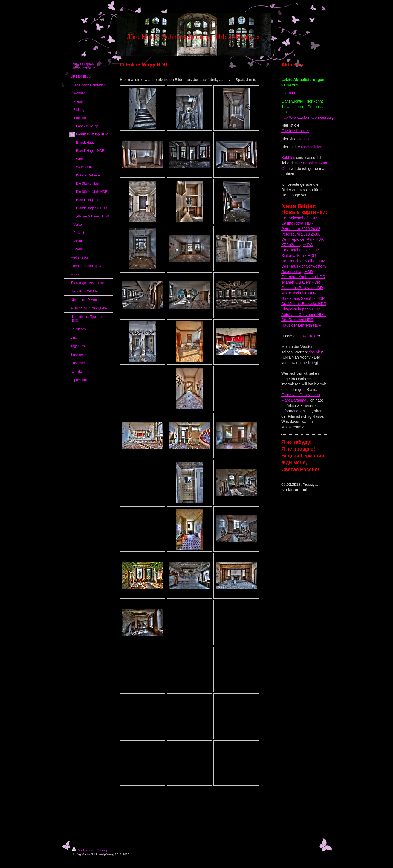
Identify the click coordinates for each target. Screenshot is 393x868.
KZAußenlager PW (297, 245)
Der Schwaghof (294, 218)
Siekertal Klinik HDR (299, 256)
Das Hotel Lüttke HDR (300, 250)
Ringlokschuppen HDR (301, 309)
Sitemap (102, 850)
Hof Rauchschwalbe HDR (303, 261)
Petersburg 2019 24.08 (301, 229)
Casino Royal (293, 223)
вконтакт (309, 336)
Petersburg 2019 (296, 234)
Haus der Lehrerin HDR (301, 325)
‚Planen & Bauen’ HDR (301, 282)
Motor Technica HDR (299, 293)
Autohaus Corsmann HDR (304, 315)
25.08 (315, 234)
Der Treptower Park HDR (303, 239)
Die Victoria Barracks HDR (304, 304)
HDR (312, 218)
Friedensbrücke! (295, 131)
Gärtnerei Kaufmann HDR (303, 277)
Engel (309, 139)
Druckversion (83, 850)
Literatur (288, 93)
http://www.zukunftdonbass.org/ (308, 117)
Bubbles (288, 158)
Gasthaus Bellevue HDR (302, 288)
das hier (316, 352)
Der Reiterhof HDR (297, 320)
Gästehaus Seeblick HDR (303, 298)
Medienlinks (311, 147)
